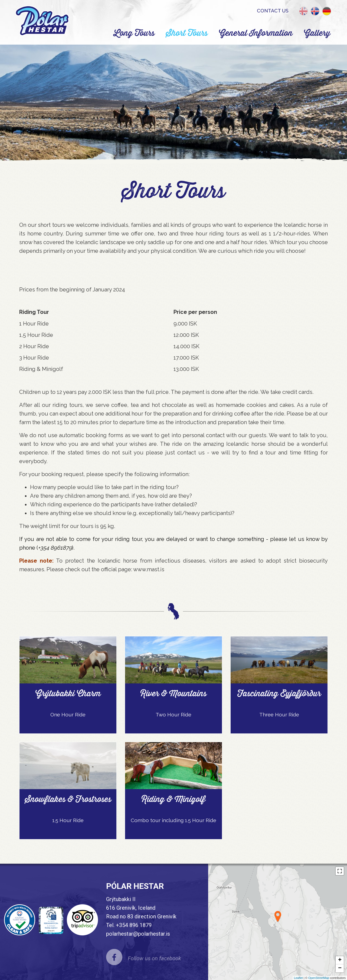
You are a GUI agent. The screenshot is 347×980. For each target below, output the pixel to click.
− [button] (340, 968)
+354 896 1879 (134, 925)
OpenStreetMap (319, 978)
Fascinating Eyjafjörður (279, 693)
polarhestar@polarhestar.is (138, 934)
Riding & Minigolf (173, 799)
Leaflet (298, 978)
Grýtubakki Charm (68, 693)
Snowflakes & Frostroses (68, 799)
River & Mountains (173, 693)
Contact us (273, 11)
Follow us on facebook (154, 958)
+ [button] (340, 960)
